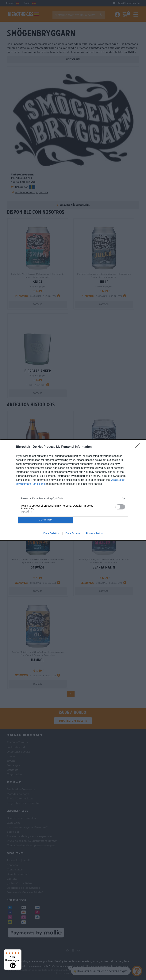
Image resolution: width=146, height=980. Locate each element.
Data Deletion (51, 533)
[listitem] (73, 499)
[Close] (139, 447)
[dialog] (73, 490)
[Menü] (19, 952)
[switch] (120, 507)
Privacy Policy (94, 533)
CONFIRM (46, 520)
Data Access (73, 533)
